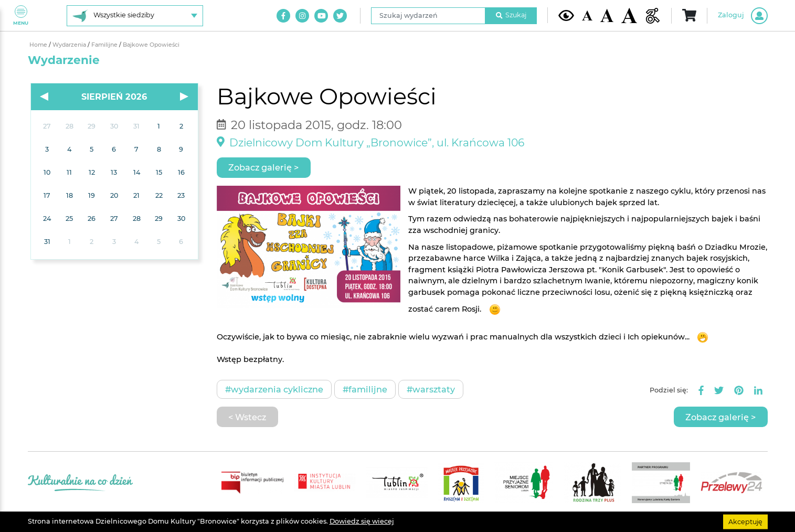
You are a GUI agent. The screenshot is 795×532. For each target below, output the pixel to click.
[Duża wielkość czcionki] (629, 15)
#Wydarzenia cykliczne (274, 389)
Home (39, 45)
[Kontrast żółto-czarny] (566, 15)
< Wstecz (247, 417)
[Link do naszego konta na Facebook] (283, 16)
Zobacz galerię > (263, 167)
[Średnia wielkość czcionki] (607, 15)
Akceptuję (745, 521)
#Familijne (365, 389)
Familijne (105, 45)
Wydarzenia (70, 45)
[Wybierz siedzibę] (135, 16)
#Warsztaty (431, 389)
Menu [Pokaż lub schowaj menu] (21, 15)
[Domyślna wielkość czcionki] (587, 15)
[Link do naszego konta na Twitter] (340, 16)
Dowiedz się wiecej (362, 521)
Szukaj (511, 15)
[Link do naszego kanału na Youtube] (321, 16)
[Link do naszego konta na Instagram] (302, 16)
